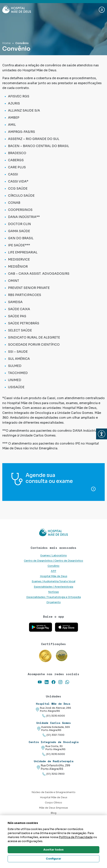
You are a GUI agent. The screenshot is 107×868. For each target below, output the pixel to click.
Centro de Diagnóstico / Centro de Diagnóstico (53, 561)
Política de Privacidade (76, 837)
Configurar (53, 859)
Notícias (53, 592)
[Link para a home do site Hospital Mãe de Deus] (53, 532)
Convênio (53, 566)
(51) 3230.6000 (54, 716)
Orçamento (54, 602)
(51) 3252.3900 (53, 774)
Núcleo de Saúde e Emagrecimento (53, 792)
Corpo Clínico (53, 803)
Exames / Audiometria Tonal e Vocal (53, 581)
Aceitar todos (53, 850)
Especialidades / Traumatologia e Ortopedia (54, 597)
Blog (53, 813)
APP (53, 571)
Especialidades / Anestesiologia (53, 587)
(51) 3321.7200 (53, 735)
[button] (102, 434)
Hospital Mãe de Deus (54, 576)
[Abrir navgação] (102, 10)
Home (6, 43)
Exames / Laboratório (54, 556)
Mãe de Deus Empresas (53, 808)
